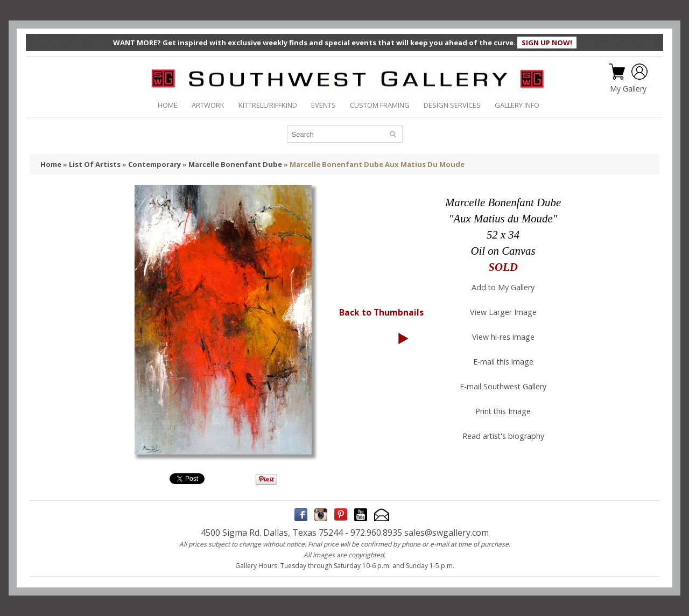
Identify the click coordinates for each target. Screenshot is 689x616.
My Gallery (628, 89)
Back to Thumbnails (381, 312)
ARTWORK (208, 105)
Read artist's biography (503, 436)
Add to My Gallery (503, 287)
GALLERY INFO (517, 105)
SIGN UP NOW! (547, 43)
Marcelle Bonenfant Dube (235, 164)
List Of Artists (95, 164)
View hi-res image (503, 337)
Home (51, 164)
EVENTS (324, 105)
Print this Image (503, 411)
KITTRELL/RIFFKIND (268, 105)
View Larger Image (503, 312)
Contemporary (154, 164)
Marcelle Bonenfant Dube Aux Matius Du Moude (377, 164)
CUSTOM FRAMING (380, 105)
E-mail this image (503, 362)
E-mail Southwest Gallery (503, 386)
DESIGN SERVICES (452, 105)
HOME (168, 105)
